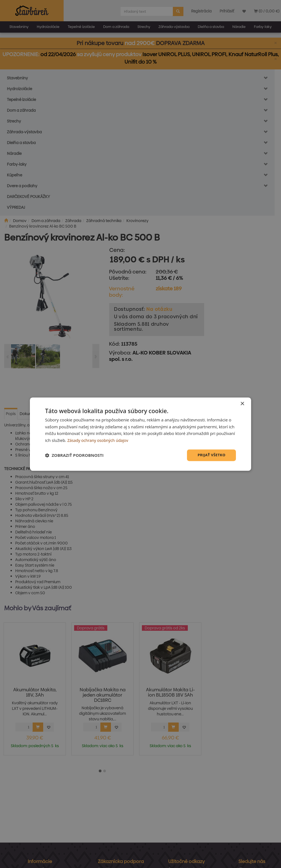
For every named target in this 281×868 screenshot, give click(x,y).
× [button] (242, 403)
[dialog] (140, 434)
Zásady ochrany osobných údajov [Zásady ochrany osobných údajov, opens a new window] (99, 440)
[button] (74, 455)
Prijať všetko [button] (211, 455)
